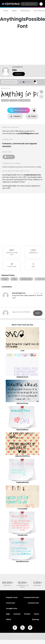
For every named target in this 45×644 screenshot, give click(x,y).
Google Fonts (12, 608)
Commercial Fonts (31, 597)
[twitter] (22, 628)
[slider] (24, 82)
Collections (25, 11)
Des (14, 70)
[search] (29, 4)
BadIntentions (23, 377)
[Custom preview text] (9, 82)
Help (8, 614)
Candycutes (22, 535)
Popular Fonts (12, 597)
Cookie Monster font (32, 175)
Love (22, 351)
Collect (15, 116)
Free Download (19, 110)
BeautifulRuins (22, 430)
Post (38, 313)
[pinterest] (30, 628)
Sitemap (35, 619)
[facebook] (15, 628)
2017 (12, 250)
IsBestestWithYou (22, 456)
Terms (36, 614)
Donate (9, 157)
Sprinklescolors (22, 561)
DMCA (9, 619)
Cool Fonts (11, 603)
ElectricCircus (22, 403)
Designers (37, 585)
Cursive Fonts (33, 603)
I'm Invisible (23, 509)
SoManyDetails (22, 482)
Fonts (6, 11)
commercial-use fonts (23, 586)
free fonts (8, 585)
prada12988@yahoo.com (28, 133)
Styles (14, 11)
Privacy (27, 614)
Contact (19, 74)
